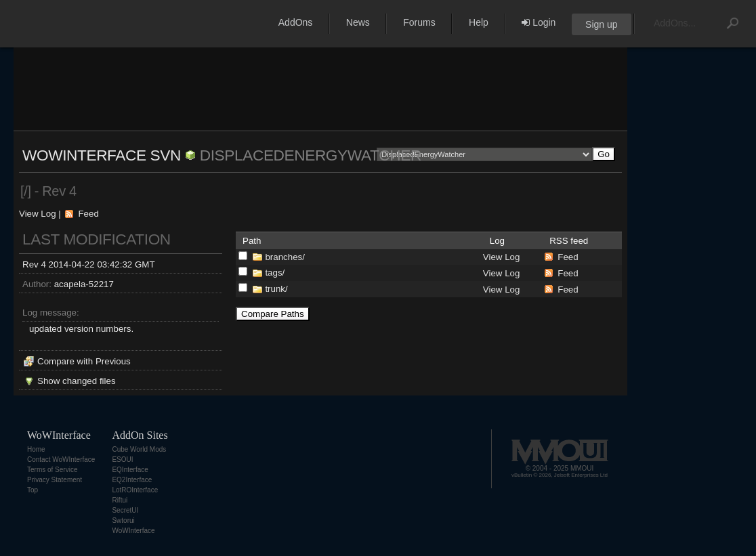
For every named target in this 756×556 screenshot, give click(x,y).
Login (539, 22)
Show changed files (77, 381)
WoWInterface (133, 531)
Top (33, 490)
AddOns (296, 22)
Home (36, 449)
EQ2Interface (132, 480)
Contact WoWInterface (61, 459)
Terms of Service (52, 470)
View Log (38, 214)
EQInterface (130, 470)
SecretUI (125, 510)
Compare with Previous (84, 361)
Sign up (601, 24)
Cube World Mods (139, 449)
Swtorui (123, 520)
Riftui (120, 500)
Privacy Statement (55, 480)
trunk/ (276, 289)
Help (479, 22)
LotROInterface (135, 490)
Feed (88, 214)
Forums (419, 22)
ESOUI (122, 459)
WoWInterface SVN (102, 155)
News (358, 22)
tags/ (275, 273)
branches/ (285, 257)
